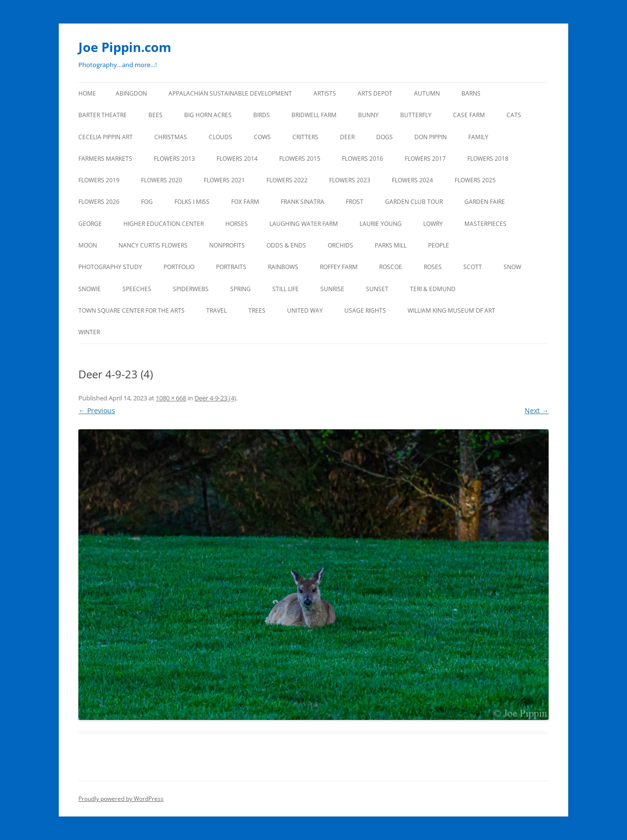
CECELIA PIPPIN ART (106, 137)
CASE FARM (469, 115)
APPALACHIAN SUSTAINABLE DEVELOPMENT (230, 93)
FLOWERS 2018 (488, 159)
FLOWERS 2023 (350, 180)
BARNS (471, 93)
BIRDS (262, 115)
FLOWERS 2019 (99, 180)
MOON (88, 245)
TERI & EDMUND (433, 289)
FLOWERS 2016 (362, 159)
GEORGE (90, 224)
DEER (347, 137)
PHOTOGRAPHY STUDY (110, 267)
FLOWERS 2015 (300, 159)
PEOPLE (439, 245)
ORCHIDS (340, 245)
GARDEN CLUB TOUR (414, 202)
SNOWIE (90, 289)
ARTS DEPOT (375, 93)
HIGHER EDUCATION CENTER (164, 224)
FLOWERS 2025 (475, 180)
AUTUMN (427, 93)
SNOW (512, 267)
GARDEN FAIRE (485, 202)
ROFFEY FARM (339, 267)
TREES (257, 310)
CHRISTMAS (171, 137)
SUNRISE (332, 289)
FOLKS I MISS (192, 202)
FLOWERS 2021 (224, 180)
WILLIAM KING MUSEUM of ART (451, 310)
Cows (262, 137)
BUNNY (368, 115)
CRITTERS (305, 137)
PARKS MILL (391, 245)
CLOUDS (220, 137)
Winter (89, 332)
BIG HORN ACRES (208, 115)
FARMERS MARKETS (105, 159)
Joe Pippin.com (125, 47)
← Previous (97, 410)
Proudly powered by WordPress (121, 799)
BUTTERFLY (416, 115)
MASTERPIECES (485, 224)
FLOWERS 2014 (237, 159)
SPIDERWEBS (191, 289)
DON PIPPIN (431, 137)
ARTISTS (325, 93)
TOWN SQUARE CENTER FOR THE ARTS (132, 310)
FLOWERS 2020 (162, 180)
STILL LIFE (286, 289)
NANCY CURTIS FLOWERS (153, 245)
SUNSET (377, 289)
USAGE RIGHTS (365, 310)
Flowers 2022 (287, 180)
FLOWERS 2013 (174, 159)
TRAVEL (217, 310)
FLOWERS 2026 (99, 202)
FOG (147, 202)
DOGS (385, 137)
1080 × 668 (171, 398)
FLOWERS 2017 (425, 159)
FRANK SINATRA (302, 202)
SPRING (241, 289)
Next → (537, 410)
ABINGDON (131, 93)
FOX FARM (245, 202)
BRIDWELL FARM (314, 115)
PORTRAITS (231, 267)
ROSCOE (391, 267)
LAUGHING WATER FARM (304, 224)
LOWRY (433, 224)
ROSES (433, 267)
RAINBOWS (283, 267)
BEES (156, 115)
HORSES (237, 224)
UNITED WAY (305, 310)
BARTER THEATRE (103, 115)
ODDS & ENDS (286, 245)
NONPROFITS (227, 245)
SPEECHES (137, 289)
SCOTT (473, 267)
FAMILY (478, 137)
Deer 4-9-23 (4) (215, 398)
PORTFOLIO (179, 267)
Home (87, 93)
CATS (514, 115)
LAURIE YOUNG (381, 224)
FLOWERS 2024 (412, 180)
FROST (355, 202)
